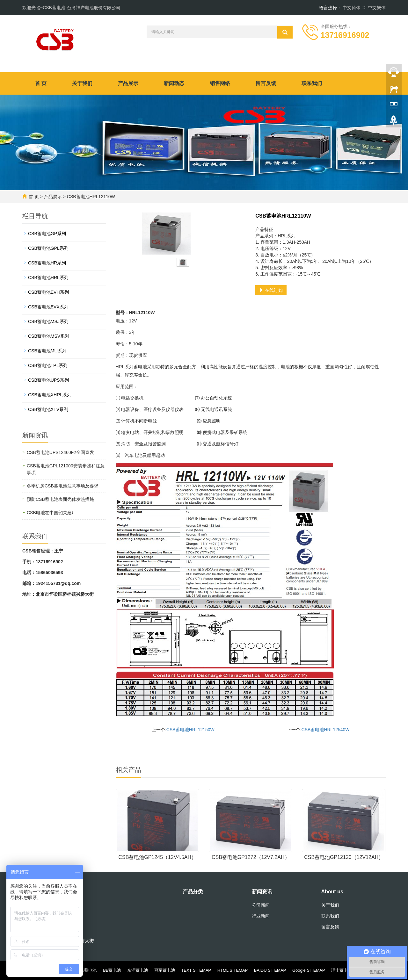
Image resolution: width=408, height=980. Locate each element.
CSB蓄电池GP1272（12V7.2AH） (251, 857)
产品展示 (128, 83)
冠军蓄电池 (165, 970)
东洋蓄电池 (138, 970)
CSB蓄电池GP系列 (47, 234)
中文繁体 (377, 8)
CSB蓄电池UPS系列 (48, 380)
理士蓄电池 (342, 970)
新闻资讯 (262, 892)
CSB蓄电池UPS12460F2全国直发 (60, 452)
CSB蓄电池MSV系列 (49, 336)
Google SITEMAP (309, 970)
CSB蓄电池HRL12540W (326, 730)
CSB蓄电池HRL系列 (48, 277)
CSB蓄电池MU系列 (47, 351)
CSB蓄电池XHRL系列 (50, 395)
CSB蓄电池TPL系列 (48, 365)
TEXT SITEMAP (196, 970)
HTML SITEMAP (233, 970)
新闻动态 (174, 83)
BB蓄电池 (112, 970)
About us (332, 892)
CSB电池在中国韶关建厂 (51, 513)
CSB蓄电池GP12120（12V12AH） (344, 857)
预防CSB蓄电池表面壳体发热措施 (60, 499)
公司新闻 (261, 905)
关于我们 (82, 83)
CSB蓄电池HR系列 (47, 263)
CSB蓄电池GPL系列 (48, 248)
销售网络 (220, 83)
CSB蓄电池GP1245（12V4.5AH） (157, 857)
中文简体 (352, 8)
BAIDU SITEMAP (270, 970)
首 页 (41, 83)
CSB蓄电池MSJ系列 (48, 321)
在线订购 (271, 290)
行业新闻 (261, 916)
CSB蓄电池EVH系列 (48, 292)
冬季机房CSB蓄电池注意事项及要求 (63, 486)
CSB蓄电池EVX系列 (48, 307)
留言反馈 (266, 83)
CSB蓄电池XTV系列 (48, 409)
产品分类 (193, 892)
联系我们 (312, 83)
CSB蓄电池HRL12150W (190, 730)
